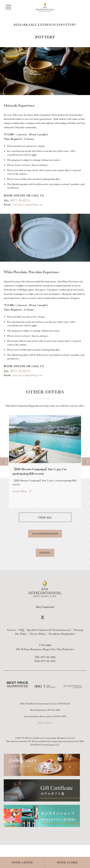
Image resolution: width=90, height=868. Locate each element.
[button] (4, 469)
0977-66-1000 (48, 657)
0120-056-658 (64, 704)
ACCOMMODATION (45, 540)
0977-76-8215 (20, 200)
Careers (12, 630)
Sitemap (78, 630)
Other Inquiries (45, 723)
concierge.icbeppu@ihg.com (27, 204)
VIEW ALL (45, 524)
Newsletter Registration (62, 634)
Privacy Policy (38, 634)
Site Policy (21, 634)
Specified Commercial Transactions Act (49, 630)
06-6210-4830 (60, 716)
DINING (45, 560)
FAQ (21, 630)
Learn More (20, 498)
